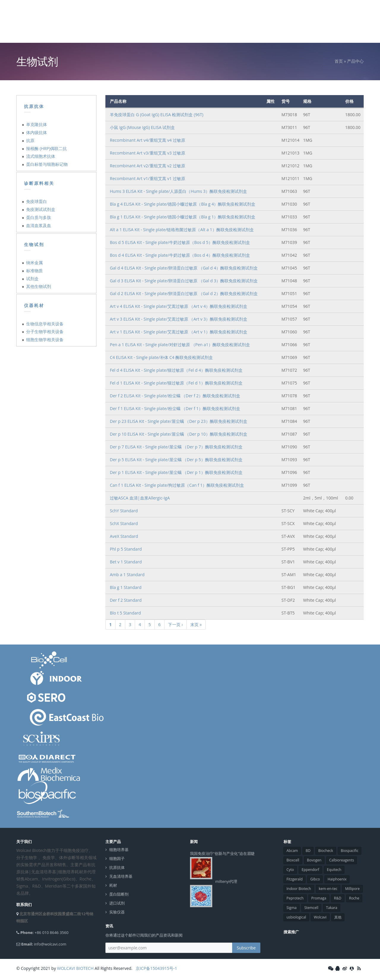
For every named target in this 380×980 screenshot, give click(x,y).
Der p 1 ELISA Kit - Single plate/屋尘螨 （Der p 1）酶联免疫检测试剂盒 (176, 472)
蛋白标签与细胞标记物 (47, 164)
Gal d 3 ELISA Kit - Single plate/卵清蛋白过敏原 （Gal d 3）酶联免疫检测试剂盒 (184, 281)
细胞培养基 (119, 850)
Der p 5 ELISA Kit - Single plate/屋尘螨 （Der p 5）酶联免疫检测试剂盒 (176, 460)
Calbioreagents (342, 860)
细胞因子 (117, 859)
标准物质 (34, 271)
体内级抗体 (37, 132)
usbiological (296, 917)
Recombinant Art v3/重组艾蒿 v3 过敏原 (148, 153)
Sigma (292, 908)
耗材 (113, 885)
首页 (339, 61)
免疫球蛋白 (37, 201)
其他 (338, 917)
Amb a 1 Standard (127, 575)
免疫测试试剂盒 (41, 209)
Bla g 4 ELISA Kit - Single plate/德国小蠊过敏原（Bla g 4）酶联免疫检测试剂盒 (183, 204)
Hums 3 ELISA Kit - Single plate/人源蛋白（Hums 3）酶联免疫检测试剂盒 (178, 191)
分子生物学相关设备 (45, 331)
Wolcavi (320, 917)
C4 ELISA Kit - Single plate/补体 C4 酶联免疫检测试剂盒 (161, 357)
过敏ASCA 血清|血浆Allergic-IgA (140, 498)
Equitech (334, 870)
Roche (354, 898)
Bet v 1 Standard (126, 562)
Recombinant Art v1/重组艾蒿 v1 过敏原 (148, 178)
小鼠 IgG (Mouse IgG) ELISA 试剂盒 (142, 127)
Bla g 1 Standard (126, 587)
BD (308, 851)
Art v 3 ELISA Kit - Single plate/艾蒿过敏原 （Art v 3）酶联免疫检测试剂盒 (179, 319)
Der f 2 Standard (126, 600)
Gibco (315, 879)
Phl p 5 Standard (126, 549)
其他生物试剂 (39, 286)
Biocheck (326, 851)
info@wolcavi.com (50, 944)
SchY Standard (124, 511)
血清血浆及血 (39, 225)
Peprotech (295, 898)
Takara (332, 908)
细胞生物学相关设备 (45, 339)
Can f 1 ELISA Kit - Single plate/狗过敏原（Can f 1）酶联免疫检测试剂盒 (177, 485)
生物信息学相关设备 (45, 324)
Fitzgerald (294, 879)
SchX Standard (124, 523)
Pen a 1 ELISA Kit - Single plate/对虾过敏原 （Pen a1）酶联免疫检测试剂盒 (180, 345)
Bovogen (314, 860)
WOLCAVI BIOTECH (75, 968)
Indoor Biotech (299, 889)
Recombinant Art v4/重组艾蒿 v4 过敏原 (148, 140)
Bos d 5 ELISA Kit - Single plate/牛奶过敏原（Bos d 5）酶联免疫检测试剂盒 (180, 242)
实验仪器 (117, 912)
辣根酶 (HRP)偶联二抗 (46, 148)
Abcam (292, 851)
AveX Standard (124, 536)
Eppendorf (310, 870)
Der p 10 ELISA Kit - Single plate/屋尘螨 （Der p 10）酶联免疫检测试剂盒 (179, 434)
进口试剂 (117, 903)
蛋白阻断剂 (119, 894)
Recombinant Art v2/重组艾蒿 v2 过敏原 (148, 166)
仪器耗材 (34, 305)
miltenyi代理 (226, 881)
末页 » (196, 624)
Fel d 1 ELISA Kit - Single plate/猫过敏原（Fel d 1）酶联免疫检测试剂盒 (176, 383)
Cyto (290, 870)
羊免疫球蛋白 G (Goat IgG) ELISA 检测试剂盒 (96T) (157, 115)
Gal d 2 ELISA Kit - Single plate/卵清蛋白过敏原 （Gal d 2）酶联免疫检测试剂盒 (184, 293)
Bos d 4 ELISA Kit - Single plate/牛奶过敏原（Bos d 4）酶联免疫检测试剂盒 (180, 255)
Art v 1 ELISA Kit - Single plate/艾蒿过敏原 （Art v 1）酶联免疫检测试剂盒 (179, 332)
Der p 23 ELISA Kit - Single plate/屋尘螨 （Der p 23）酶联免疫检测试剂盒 (179, 421)
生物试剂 (34, 245)
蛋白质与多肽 (39, 217)
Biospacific (350, 851)
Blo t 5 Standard (125, 613)
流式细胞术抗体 (41, 156)
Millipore (352, 889)
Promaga (319, 898)
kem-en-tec (328, 889)
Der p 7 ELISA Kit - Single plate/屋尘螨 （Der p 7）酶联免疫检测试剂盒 (176, 447)
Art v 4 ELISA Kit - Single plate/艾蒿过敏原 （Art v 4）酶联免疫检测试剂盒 (179, 306)
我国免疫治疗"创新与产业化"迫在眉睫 (222, 853)
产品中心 (355, 61)
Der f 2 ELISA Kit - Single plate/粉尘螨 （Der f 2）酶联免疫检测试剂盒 (175, 396)
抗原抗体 (34, 106)
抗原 (30, 140)
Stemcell (311, 908)
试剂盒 (32, 279)
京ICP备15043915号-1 (156, 968)
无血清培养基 (121, 876)
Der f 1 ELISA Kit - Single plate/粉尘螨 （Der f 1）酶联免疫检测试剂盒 (175, 408)
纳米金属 (34, 263)
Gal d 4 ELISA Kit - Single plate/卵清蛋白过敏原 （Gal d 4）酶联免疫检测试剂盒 (184, 268)
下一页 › (175, 624)
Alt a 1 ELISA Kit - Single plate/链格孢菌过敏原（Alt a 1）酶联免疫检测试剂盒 (182, 230)
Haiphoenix (337, 879)
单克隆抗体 (37, 124)
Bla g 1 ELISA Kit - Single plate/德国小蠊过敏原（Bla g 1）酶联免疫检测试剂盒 (183, 217)
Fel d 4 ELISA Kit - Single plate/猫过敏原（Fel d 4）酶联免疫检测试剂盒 (176, 370)
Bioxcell (293, 860)
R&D (338, 898)
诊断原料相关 (39, 183)
